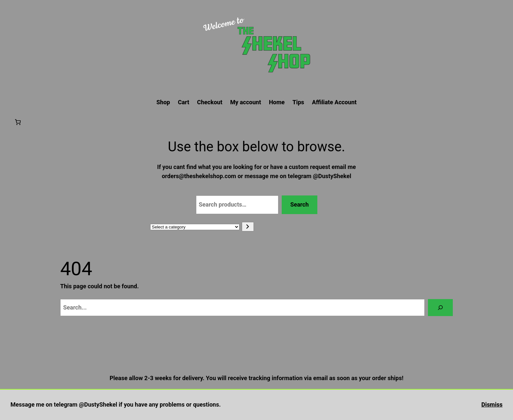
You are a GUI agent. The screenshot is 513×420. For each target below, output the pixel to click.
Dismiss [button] (492, 404)
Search (299, 204)
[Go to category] (248, 227)
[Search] (440, 308)
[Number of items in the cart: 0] (18, 122)
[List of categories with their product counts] (195, 227)
